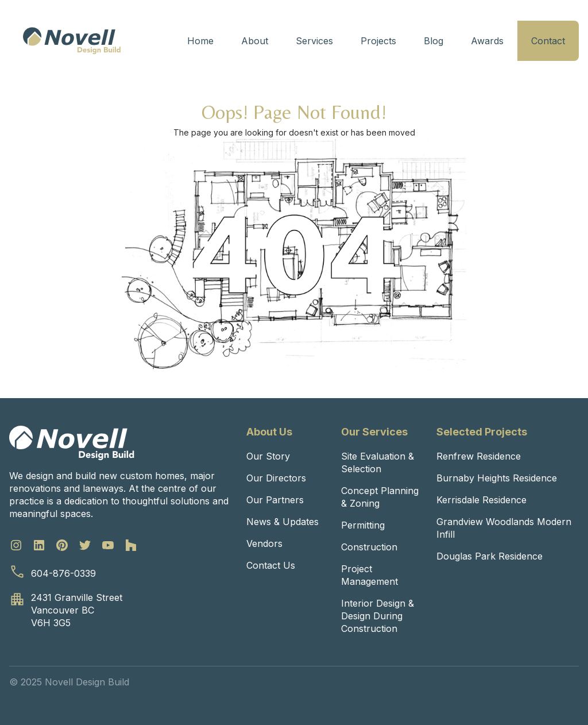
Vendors (264, 543)
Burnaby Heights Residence (497, 478)
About (255, 41)
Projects (378, 41)
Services (314, 41)
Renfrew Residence (479, 456)
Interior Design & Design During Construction (378, 616)
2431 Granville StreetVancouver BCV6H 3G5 (77, 610)
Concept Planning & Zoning (380, 497)
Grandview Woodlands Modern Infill (504, 528)
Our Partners (275, 500)
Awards (487, 41)
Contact (548, 41)
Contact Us (271, 565)
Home (200, 41)
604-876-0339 (63, 573)
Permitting (363, 525)
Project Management (370, 575)
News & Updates (283, 522)
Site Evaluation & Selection (378, 462)
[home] (72, 41)
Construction (369, 547)
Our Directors (276, 478)
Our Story (268, 456)
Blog (434, 41)
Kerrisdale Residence (481, 500)
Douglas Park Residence (490, 556)
